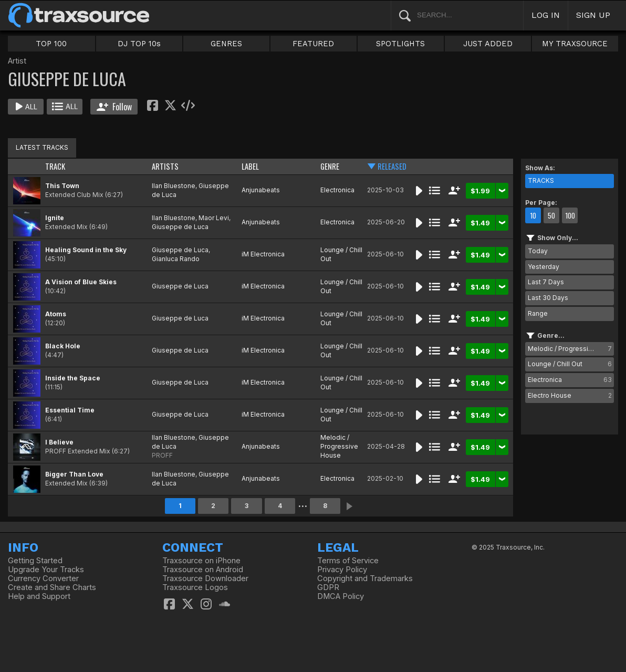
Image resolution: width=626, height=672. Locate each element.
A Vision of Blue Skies (81, 282)
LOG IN (546, 15)
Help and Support (39, 596)
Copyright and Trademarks (365, 578)
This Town (62, 186)
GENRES (226, 44)
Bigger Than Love (74, 474)
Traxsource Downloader (205, 578)
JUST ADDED (488, 44)
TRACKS (541, 180)
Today (538, 251)
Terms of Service (348, 561)
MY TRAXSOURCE (575, 44)
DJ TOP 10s (139, 44)
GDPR (328, 587)
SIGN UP (593, 15)
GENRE (330, 166)
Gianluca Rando (176, 259)
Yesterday (544, 267)
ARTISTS (165, 166)
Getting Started (35, 561)
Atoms (56, 314)
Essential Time (70, 410)
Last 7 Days (546, 282)
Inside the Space (73, 378)
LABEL (250, 166)
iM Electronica (263, 254)
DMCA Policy (341, 596)
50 (551, 215)
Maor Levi (214, 218)
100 (570, 215)
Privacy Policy (342, 570)
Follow (114, 107)
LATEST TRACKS (42, 147)
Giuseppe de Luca (180, 227)
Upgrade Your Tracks (46, 570)
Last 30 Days (548, 298)
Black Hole (63, 346)
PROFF (162, 455)
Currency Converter (43, 578)
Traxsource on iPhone (201, 561)
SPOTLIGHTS (400, 44)
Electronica (337, 190)
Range (538, 313)
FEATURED (313, 44)
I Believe (59, 442)
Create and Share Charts (52, 587)
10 (533, 215)
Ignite (55, 218)
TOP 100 (51, 44)
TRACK (55, 166)
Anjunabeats (261, 190)
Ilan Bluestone (174, 186)
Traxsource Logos (195, 587)
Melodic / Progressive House (339, 446)
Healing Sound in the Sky (86, 250)
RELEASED (392, 166)
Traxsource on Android (203, 570)
